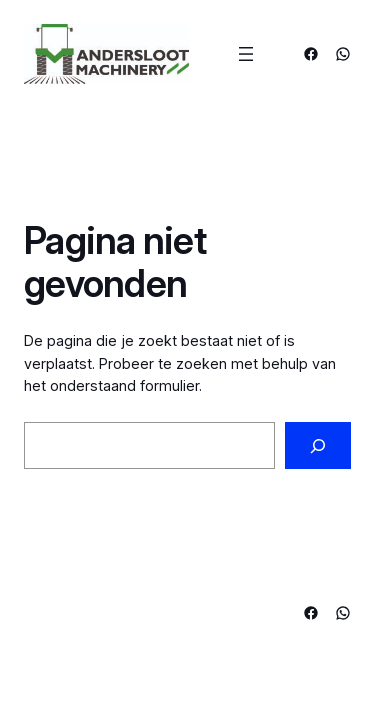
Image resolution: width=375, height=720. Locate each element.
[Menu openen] (246, 54)
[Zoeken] (318, 445)
